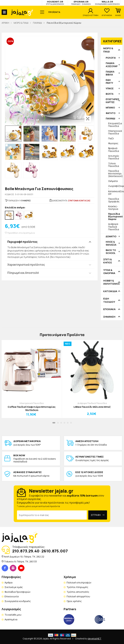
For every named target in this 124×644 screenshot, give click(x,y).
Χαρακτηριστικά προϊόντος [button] (26, 265)
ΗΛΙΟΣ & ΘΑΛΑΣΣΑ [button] (111, 243)
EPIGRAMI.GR (81, 3)
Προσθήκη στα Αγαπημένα (20, 233)
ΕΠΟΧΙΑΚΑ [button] (109, 309)
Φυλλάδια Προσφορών (18, 592)
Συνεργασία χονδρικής (18, 601)
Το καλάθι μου (13, 615)
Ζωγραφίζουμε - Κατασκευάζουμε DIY (115, 190)
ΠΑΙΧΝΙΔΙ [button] (110, 118)
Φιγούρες (113, 143)
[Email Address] (52, 515)
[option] (13, 134)
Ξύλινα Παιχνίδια (114, 165)
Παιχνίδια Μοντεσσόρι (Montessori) (115, 173)
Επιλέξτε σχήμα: (15, 208)
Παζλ (111, 138)
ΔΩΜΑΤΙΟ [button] (111, 236)
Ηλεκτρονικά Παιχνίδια (115, 132)
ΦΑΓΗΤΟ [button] (111, 113)
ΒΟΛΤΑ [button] (110, 94)
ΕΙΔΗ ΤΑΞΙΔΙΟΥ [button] (109, 300)
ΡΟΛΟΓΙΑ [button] (111, 58)
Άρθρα (8, 583)
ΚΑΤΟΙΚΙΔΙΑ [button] (110, 291)
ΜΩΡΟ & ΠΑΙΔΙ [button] (108, 50)
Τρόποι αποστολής (78, 592)
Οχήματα (113, 181)
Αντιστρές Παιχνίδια (114, 157)
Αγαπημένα (11, 619)
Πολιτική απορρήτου (78, 596)
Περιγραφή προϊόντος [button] (22, 242)
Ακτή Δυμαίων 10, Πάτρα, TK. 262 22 (24, 557)
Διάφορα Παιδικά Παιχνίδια (114, 227)
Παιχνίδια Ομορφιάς (114, 200)
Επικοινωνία (12, 596)
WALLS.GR (107, 3)
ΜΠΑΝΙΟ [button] (110, 108)
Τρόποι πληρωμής (77, 587)
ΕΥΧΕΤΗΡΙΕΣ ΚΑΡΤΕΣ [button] (112, 101)
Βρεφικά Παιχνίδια (114, 149)
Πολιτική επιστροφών (79, 583)
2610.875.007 (55, 551)
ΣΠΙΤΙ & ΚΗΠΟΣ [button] (108, 261)
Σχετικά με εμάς (14, 587)
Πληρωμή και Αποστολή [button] (23, 273)
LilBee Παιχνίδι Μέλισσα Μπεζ (92, 407)
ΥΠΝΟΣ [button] (110, 88)
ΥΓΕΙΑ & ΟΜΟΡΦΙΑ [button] (109, 272)
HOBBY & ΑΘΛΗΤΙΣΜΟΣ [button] (112, 282)
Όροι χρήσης (74, 601)
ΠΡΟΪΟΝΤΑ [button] (54, 12)
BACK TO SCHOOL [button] (111, 252)
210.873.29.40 (26, 551)
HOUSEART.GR (55, 3)
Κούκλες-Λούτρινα (113, 208)
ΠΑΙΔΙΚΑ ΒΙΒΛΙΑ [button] (110, 73)
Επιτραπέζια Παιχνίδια (115, 125)
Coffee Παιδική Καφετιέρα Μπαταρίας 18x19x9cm (32, 408)
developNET (95, 639)
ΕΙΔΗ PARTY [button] (109, 81)
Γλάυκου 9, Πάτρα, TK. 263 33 (20, 561)
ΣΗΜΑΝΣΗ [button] (109, 317)
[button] (118, 12)
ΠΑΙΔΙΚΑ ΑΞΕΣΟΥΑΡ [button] (112, 65)
